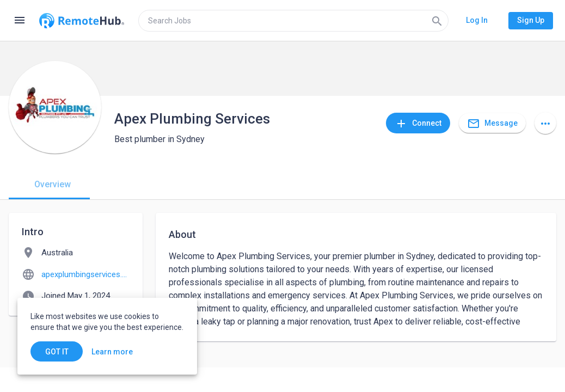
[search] (293, 21)
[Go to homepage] (82, 21)
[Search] (437, 21)
